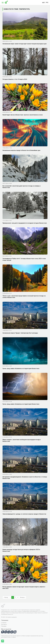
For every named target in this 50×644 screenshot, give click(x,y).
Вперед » (23, 597)
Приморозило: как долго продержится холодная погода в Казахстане (25, 223)
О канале (4, 623)
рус (47, 3)
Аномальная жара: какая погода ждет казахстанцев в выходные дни (25, 44)
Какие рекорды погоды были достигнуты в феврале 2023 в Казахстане (21, 550)
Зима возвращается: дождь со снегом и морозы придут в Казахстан (24, 514)
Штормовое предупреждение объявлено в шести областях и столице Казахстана (25, 478)
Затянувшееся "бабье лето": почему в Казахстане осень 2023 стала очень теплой (24, 259)
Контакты (4, 624)
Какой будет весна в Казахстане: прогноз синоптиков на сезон (23, 115)
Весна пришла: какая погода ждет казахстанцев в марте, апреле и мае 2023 (24, 588)
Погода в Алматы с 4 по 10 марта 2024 (15, 79)
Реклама (4, 626)
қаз (43, 3)
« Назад (6, 597)
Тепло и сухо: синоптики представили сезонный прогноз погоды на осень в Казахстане (24, 297)
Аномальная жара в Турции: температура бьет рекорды (20, 333)
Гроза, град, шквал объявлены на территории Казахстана (21, 369)
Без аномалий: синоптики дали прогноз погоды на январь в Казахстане (21, 187)
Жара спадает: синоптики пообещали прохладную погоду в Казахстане (22, 440)
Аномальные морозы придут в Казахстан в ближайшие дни (21, 150)
